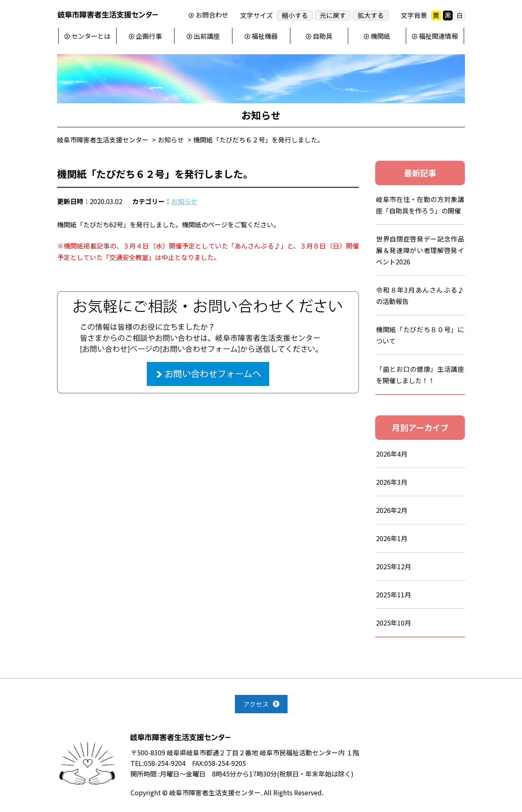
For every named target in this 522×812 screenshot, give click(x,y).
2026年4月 (392, 454)
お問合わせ (212, 15)
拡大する (371, 15)
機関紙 (380, 36)
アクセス (256, 704)
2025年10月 (394, 623)
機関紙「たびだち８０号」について (420, 335)
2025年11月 (394, 595)
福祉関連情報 (438, 36)
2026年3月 (392, 482)
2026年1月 (392, 538)
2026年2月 (392, 510)
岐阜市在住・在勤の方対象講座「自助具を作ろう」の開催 (420, 205)
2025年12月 (394, 566)
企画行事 (149, 36)
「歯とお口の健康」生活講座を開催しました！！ (420, 375)
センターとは (91, 36)
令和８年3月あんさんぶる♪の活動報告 (420, 295)
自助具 (323, 36)
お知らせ (184, 201)
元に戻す (333, 15)
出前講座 (207, 36)
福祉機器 (265, 36)
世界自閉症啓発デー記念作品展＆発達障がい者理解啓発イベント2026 (420, 250)
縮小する (295, 15)
